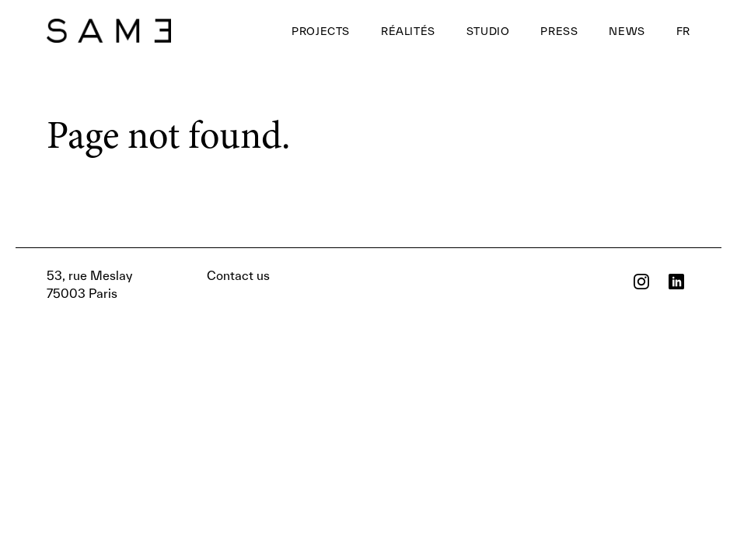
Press (559, 31)
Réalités (408, 31)
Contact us (158, 284)
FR (683, 31)
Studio (488, 31)
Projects (321, 31)
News (627, 31)
